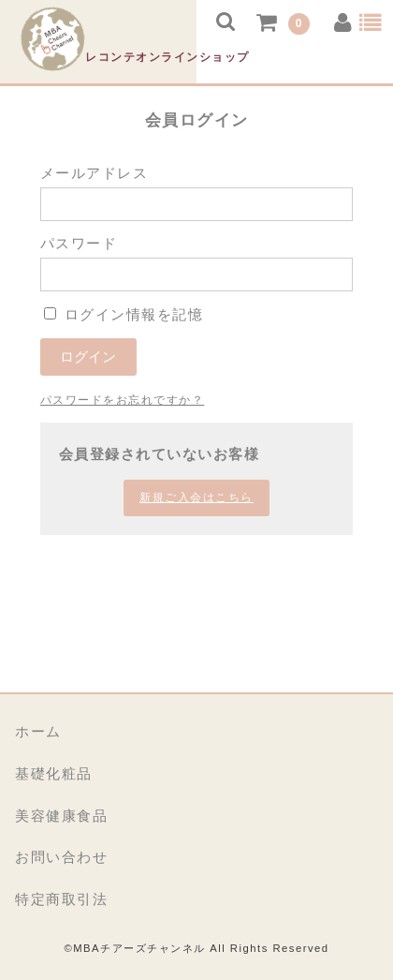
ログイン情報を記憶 (124, 314)
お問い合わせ (61, 857)
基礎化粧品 (54, 773)
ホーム (38, 731)
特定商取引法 (61, 899)
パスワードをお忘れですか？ (123, 400)
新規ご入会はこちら (196, 497)
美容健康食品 (61, 816)
